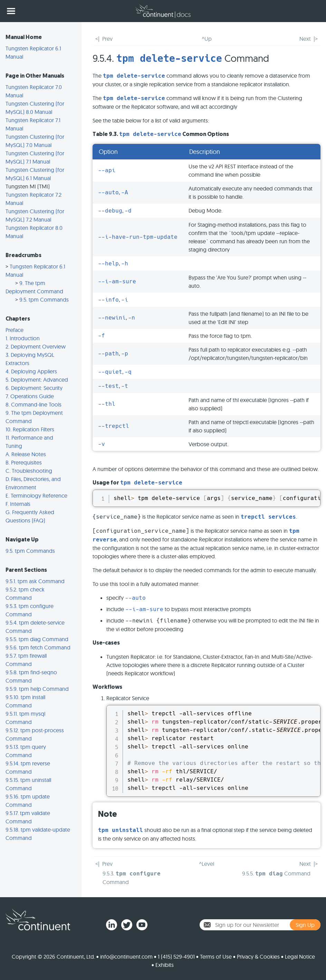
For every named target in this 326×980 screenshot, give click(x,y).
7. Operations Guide (30, 396)
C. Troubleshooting (29, 471)
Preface (15, 330)
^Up (207, 39)
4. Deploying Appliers (31, 371)
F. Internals (18, 504)
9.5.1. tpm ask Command (35, 581)
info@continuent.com (126, 957)
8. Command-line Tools (33, 404)
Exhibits (165, 965)
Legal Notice (300, 957)
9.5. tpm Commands (44, 300)
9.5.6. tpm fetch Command (38, 647)
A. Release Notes (26, 454)
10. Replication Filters (30, 429)
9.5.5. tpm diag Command (37, 639)
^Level (207, 864)
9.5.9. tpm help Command (37, 689)
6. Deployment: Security (34, 388)
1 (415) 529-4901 (176, 957)
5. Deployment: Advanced (37, 380)
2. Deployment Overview (36, 346)
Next (305, 39)
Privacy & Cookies (258, 957)
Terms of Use (216, 957)
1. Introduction (23, 338)
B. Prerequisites (24, 462)
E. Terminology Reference (36, 496)
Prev (107, 39)
